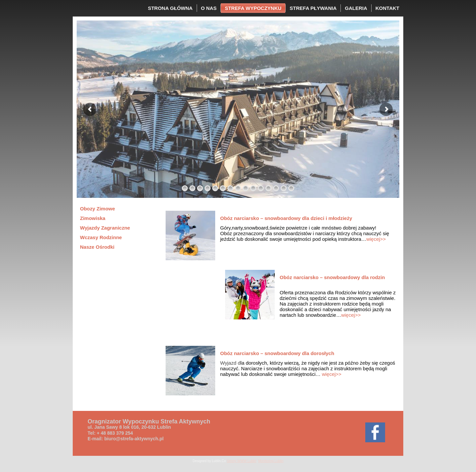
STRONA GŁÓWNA (170, 8)
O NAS (209, 8)
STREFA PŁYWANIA (313, 8)
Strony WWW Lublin (241, 461)
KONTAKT (387, 8)
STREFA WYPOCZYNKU (253, 8)
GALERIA (356, 8)
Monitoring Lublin (271, 461)
